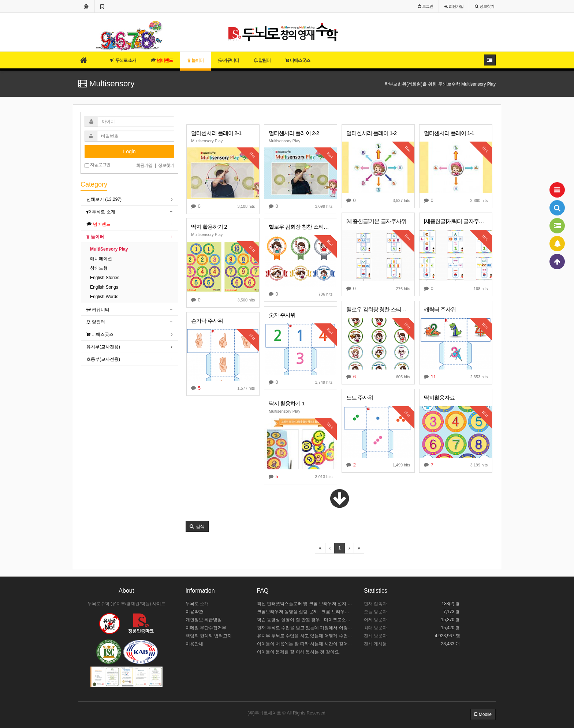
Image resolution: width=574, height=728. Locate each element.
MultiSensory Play (109, 249)
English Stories (105, 278)
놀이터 (195, 60)
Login (129, 151)
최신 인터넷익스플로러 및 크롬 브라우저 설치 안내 (305, 604)
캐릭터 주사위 (440, 309)
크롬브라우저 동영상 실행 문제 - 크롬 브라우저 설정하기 (305, 612)
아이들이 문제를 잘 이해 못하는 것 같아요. (299, 652)
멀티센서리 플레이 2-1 (216, 133)
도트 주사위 (360, 397)
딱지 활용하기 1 (287, 403)
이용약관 (194, 612)
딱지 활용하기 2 (209, 227)
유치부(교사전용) (103, 347)
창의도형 (99, 268)
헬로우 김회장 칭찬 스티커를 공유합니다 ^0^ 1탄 (378, 309)
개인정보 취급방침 (204, 620)
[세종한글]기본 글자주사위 (376, 221)
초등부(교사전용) (103, 359)
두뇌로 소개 (123, 60)
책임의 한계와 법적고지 (209, 636)
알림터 (262, 60)
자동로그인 (97, 165)
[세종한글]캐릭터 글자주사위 (456, 221)
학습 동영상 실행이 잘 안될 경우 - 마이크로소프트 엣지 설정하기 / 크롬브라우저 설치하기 (305, 620)
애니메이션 (101, 259)
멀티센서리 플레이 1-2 (371, 133)
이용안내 (194, 644)
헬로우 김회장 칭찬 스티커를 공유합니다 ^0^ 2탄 (301, 227)
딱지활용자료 (439, 397)
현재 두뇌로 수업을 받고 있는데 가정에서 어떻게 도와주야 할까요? (305, 628)
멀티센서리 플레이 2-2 (294, 133)
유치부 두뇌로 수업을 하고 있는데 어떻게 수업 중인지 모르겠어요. (305, 636)
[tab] (129, 200)
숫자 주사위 (282, 315)
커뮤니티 (229, 60)
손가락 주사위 (207, 321)
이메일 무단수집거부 (206, 628)
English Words (104, 297)
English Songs (104, 287)
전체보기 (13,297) (104, 199)
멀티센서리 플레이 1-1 (449, 133)
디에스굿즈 (297, 60)
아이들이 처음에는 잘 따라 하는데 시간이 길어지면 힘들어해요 (305, 644)
